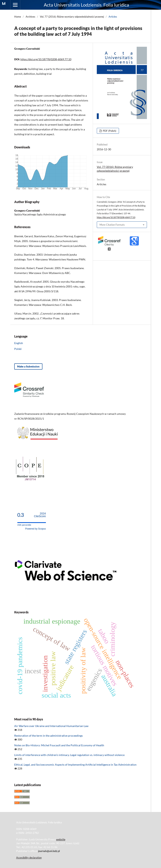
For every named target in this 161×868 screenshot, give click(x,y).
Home (18, 17)
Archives (30, 17)
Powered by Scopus (36, 529)
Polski (18, 349)
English (19, 343)
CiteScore (40, 515)
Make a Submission (28, 366)
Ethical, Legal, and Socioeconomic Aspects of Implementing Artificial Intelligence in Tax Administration (75, 765)
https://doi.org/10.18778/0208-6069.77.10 (46, 59)
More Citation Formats (112, 225)
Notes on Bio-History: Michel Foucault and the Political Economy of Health (59, 745)
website (61, 839)
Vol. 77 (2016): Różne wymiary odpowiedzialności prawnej (72, 17)
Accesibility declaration (29, 858)
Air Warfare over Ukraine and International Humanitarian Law (51, 726)
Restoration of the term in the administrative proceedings (48, 736)
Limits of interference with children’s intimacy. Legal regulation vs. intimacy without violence (69, 755)
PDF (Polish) (109, 131)
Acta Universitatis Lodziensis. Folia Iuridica (86, 5)
